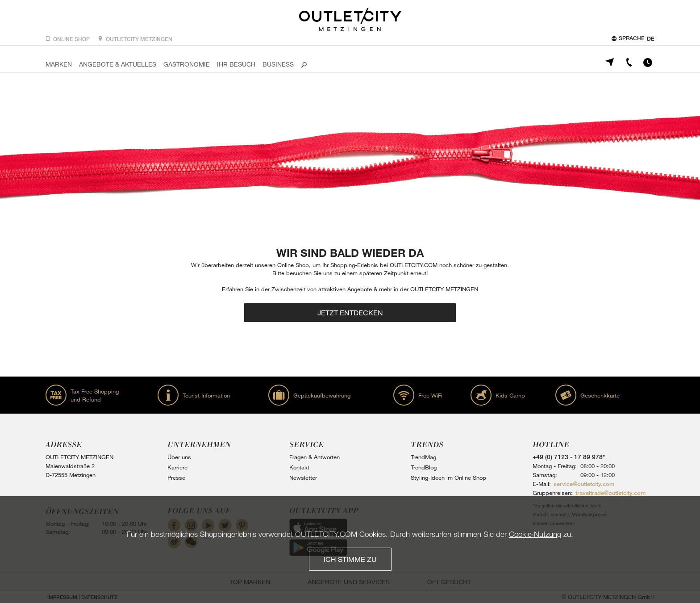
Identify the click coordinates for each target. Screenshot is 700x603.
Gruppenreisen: (553, 493)
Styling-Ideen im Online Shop (448, 477)
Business (278, 64)
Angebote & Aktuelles (118, 64)
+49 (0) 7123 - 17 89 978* (569, 457)
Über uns (179, 457)
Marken (59, 64)
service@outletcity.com (584, 484)
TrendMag (423, 457)
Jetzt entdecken (350, 312)
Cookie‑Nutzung (535, 534)
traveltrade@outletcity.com (610, 493)
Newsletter (303, 477)
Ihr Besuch (236, 64)
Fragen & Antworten (315, 457)
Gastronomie (187, 64)
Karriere (177, 467)
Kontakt (299, 467)
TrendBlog (424, 467)
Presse (176, 477)
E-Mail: (542, 484)
